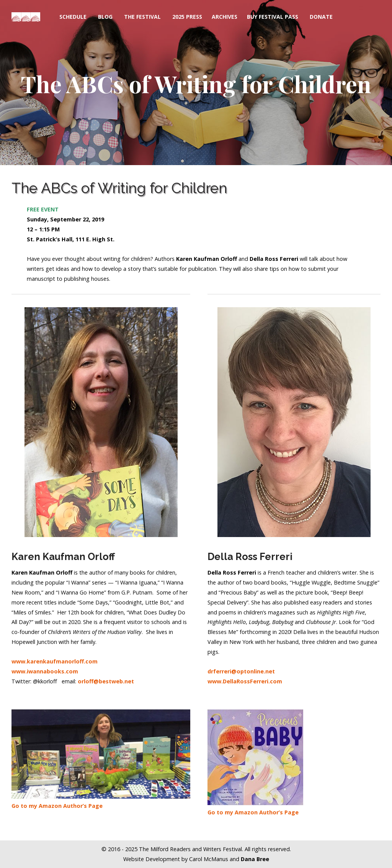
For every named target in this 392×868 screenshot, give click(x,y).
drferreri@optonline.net (241, 671)
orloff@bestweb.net (106, 681)
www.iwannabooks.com (45, 671)
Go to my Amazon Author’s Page (57, 806)
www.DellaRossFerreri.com (245, 681)
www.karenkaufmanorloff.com (55, 661)
